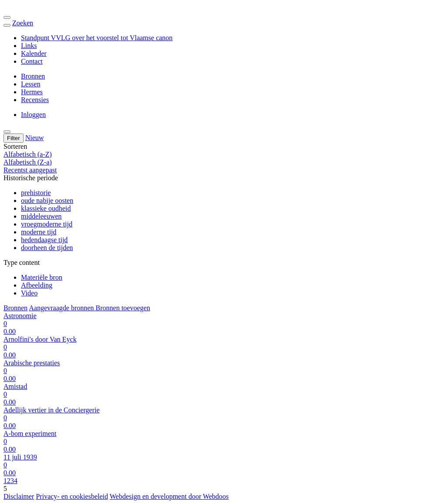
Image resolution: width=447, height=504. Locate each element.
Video (29, 293)
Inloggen (33, 115)
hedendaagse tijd (44, 240)
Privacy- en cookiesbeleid (72, 496)
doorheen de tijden (47, 248)
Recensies (35, 100)
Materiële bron (42, 277)
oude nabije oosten (47, 201)
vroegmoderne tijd (47, 224)
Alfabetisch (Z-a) (28, 162)
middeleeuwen (41, 216)
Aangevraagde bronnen (62, 308)
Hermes (32, 92)
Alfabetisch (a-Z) (28, 154)
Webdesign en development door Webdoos (169, 496)
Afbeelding (37, 285)
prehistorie (36, 193)
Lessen (31, 84)
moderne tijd (39, 232)
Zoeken (23, 23)
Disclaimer (19, 496)
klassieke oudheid (46, 208)
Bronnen (33, 76)
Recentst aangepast (30, 170)
